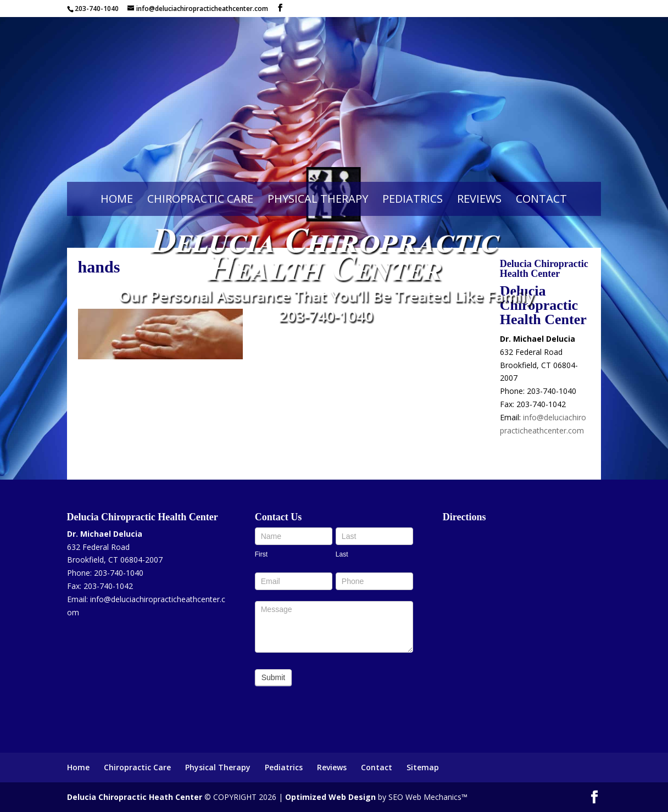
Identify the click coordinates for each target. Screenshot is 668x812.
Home (117, 199)
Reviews (479, 199)
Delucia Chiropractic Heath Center (135, 797)
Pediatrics (413, 199)
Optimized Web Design (330, 797)
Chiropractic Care (200, 199)
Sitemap (423, 767)
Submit (274, 677)
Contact (541, 199)
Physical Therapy (318, 199)
